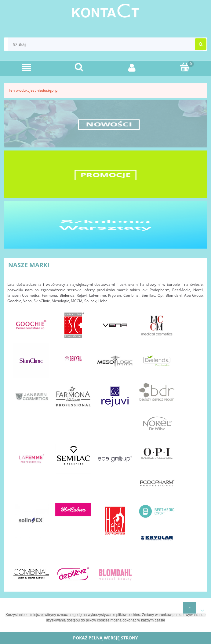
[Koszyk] (185, 67)
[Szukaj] (79, 67)
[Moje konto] (132, 67)
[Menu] (26, 67)
